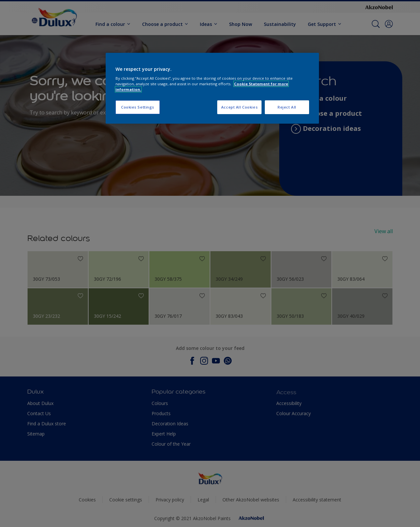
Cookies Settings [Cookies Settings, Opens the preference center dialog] (138, 107)
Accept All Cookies (239, 107)
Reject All (287, 107)
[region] (212, 88)
